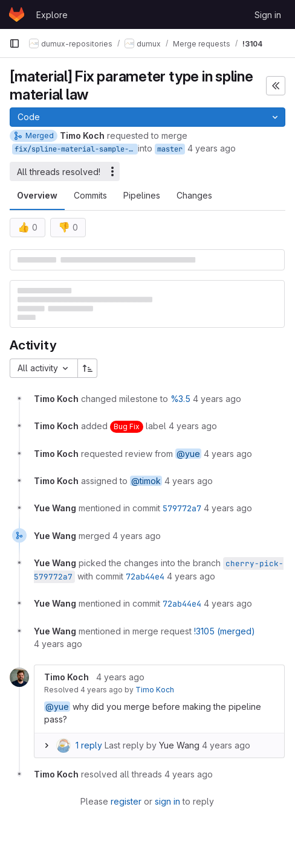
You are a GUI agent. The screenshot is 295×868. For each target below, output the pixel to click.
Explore (52, 15)
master (170, 149)
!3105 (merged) (225, 631)
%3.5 (180, 399)
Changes (194, 195)
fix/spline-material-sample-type (76, 149)
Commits (90, 195)
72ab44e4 (145, 576)
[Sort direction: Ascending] (88, 368)
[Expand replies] (47, 745)
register (126, 801)
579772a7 (182, 508)
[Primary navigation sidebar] (15, 43)
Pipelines (142, 195)
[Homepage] (17, 14)
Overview (37, 195)
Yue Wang (179, 745)
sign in (167, 801)
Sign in (268, 15)
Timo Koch (155, 690)
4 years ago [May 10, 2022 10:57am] (212, 148)
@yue (188, 454)
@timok (146, 481)
